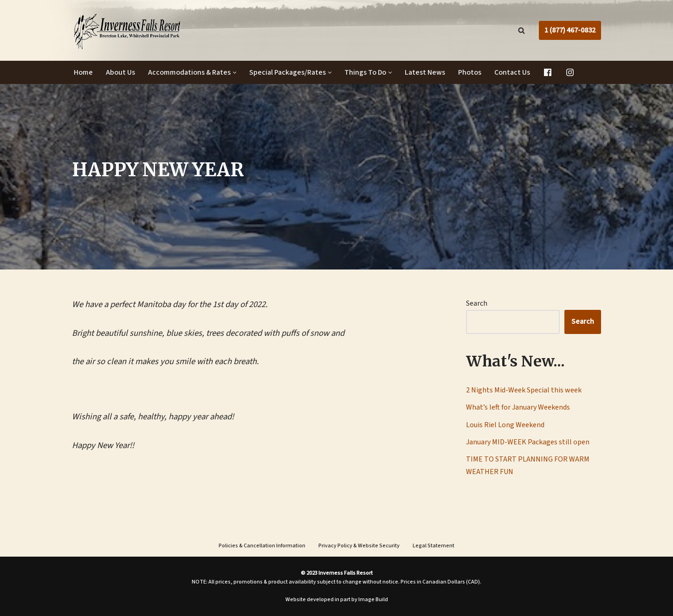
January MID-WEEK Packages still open (528, 442)
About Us (120, 72)
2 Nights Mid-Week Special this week (524, 390)
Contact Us (512, 72)
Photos (470, 72)
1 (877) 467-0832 (570, 30)
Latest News (425, 72)
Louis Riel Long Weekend (505, 425)
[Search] (521, 30)
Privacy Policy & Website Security (359, 546)
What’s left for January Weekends (518, 407)
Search (477, 303)
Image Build (373, 600)
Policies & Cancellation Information (262, 546)
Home (83, 72)
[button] (235, 73)
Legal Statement (434, 546)
